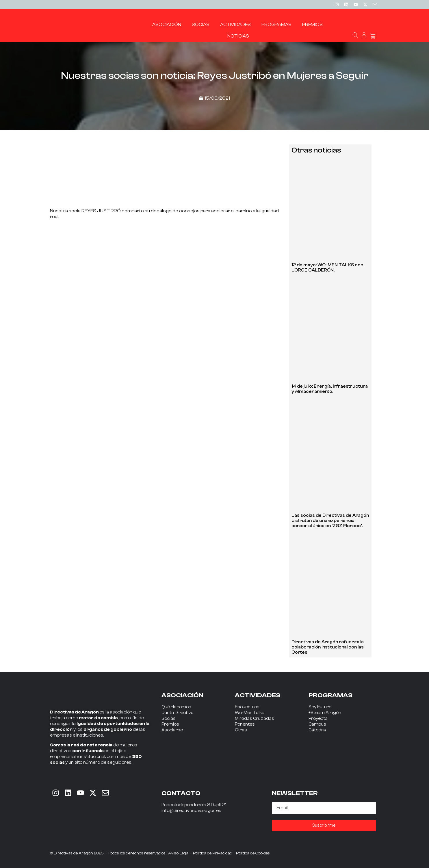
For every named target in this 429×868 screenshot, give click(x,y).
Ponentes (245, 724)
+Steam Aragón (325, 713)
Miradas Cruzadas (255, 719)
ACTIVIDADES (258, 695)
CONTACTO (181, 793)
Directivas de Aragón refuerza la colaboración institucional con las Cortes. (328, 647)
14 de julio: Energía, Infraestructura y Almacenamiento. (330, 389)
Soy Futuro (320, 707)
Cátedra (317, 730)
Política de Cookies (253, 853)
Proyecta (318, 719)
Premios (170, 724)
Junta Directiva (178, 713)
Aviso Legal (179, 853)
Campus (317, 724)
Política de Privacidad (213, 853)
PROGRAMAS (330, 695)
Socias (169, 719)
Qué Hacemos (176, 707)
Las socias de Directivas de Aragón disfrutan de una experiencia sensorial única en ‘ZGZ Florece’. (330, 521)
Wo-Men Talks (250, 713)
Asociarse (172, 730)
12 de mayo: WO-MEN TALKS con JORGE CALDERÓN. (327, 268)
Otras (241, 730)
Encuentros (247, 707)
